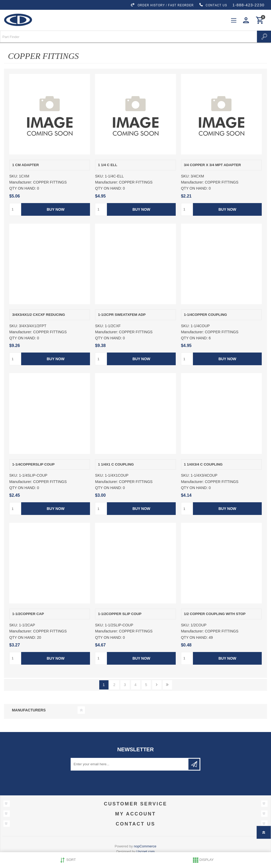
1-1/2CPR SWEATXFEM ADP (122, 315)
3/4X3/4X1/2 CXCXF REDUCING (39, 315)
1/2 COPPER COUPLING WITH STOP (215, 614)
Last (167, 685)
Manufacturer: (21, 182)
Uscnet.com (146, 851)
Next (157, 685)
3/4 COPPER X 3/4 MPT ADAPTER (213, 165)
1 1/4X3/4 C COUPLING (203, 464)
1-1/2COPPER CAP (28, 614)
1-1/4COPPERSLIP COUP (33, 464)
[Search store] (128, 37)
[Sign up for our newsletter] (130, 764)
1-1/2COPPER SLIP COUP (120, 614)
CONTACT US (213, 5)
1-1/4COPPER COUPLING (205, 315)
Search (264, 37)
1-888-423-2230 (248, 5)
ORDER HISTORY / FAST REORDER (162, 5)
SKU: (14, 176)
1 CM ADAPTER (26, 165)
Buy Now (55, 209)
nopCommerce (145, 846)
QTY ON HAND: (23, 189)
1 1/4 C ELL (108, 165)
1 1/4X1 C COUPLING (116, 464)
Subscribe (194, 764)
